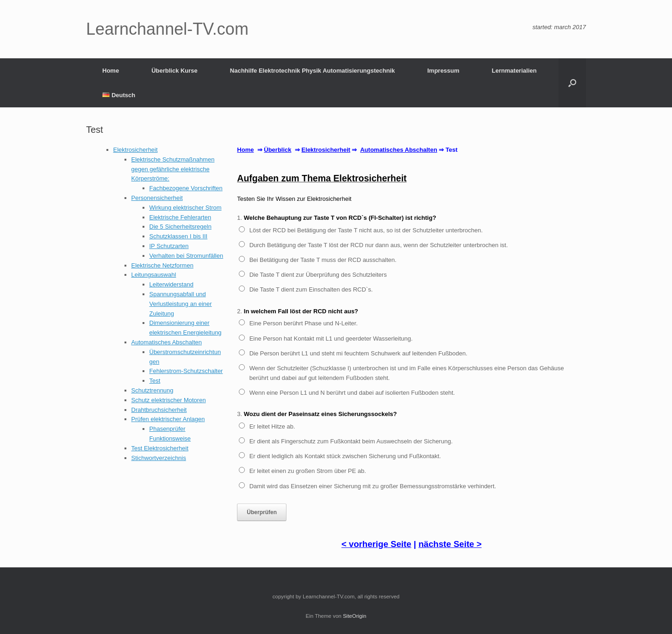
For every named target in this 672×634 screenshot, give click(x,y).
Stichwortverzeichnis (159, 458)
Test (155, 381)
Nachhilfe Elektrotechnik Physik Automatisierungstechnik (312, 71)
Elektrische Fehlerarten (180, 217)
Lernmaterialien (514, 71)
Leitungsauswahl (154, 275)
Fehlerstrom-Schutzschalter (186, 371)
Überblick (277, 150)
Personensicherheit (157, 198)
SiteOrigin (355, 616)
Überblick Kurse (174, 71)
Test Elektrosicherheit (160, 448)
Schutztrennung (152, 390)
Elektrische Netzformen (162, 265)
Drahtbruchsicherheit (159, 410)
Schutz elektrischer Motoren (169, 400)
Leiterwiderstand (171, 284)
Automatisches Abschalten (167, 342)
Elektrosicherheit (136, 150)
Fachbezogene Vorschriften (186, 188)
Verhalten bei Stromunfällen (187, 256)
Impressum (443, 71)
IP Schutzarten (169, 246)
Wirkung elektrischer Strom (186, 208)
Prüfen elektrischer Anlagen (168, 419)
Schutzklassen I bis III (179, 236)
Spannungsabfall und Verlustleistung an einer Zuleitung (181, 304)
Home (111, 71)
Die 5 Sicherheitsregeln (180, 227)
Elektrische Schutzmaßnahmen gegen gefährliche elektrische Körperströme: (173, 169)
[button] (572, 83)
